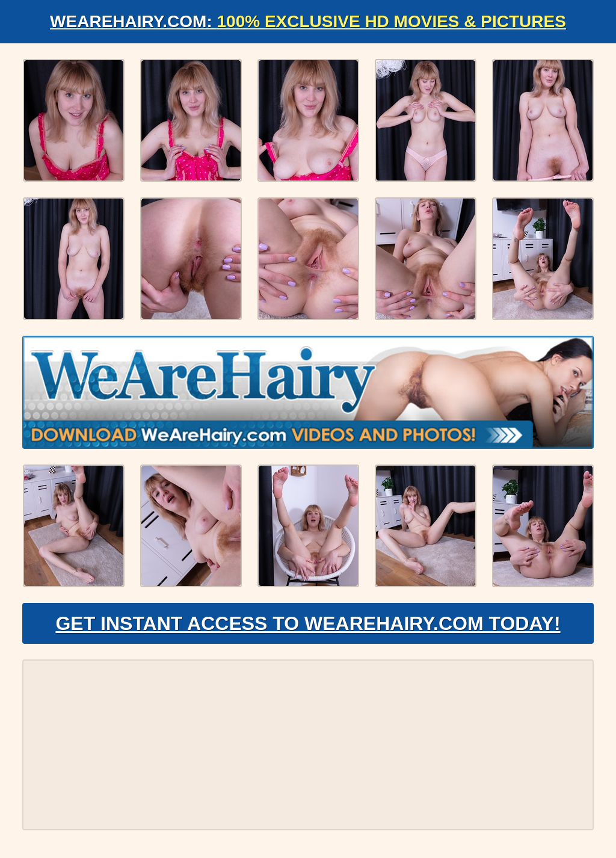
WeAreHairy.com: (308, 21)
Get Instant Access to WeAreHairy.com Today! (308, 623)
